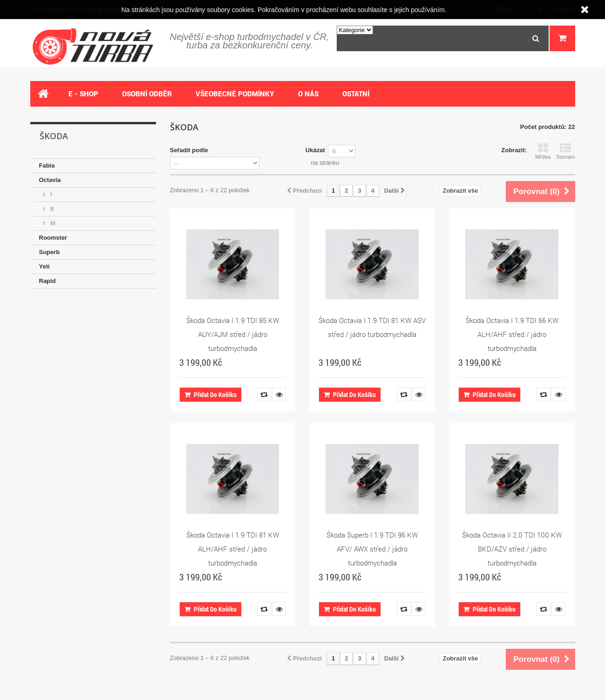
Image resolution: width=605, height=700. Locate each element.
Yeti (44, 266)
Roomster (53, 238)
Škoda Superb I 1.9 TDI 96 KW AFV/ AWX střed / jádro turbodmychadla (372, 549)
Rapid (48, 281)
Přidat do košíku (211, 394)
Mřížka (543, 151)
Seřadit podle (189, 150)
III (52, 223)
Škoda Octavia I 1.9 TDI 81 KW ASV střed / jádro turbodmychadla (372, 327)
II (51, 209)
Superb (50, 252)
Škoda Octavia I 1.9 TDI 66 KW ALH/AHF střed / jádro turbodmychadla (512, 334)
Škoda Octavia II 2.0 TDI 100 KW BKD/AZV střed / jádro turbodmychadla (512, 549)
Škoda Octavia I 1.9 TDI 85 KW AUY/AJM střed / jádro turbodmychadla (233, 334)
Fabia (47, 165)
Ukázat (315, 150)
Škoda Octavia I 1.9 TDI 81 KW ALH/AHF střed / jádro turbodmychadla (233, 549)
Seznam (565, 151)
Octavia (50, 180)
